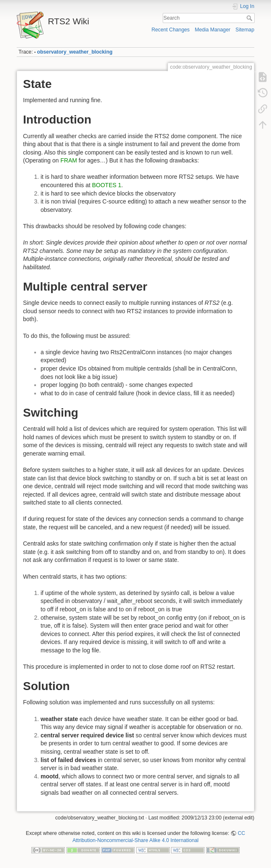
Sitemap (245, 30)
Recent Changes (170, 30)
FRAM (69, 160)
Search (250, 18)
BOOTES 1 (107, 185)
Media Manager (213, 30)
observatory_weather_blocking (75, 52)
